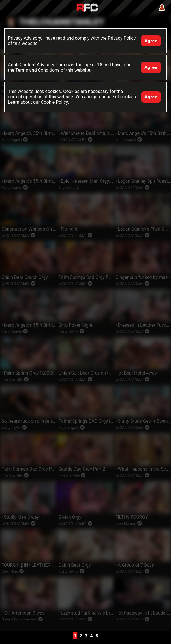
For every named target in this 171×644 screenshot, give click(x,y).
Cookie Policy (54, 102)
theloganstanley (61, 22)
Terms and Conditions (37, 70)
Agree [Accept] (151, 41)
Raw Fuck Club (87, 8)
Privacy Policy (122, 38)
